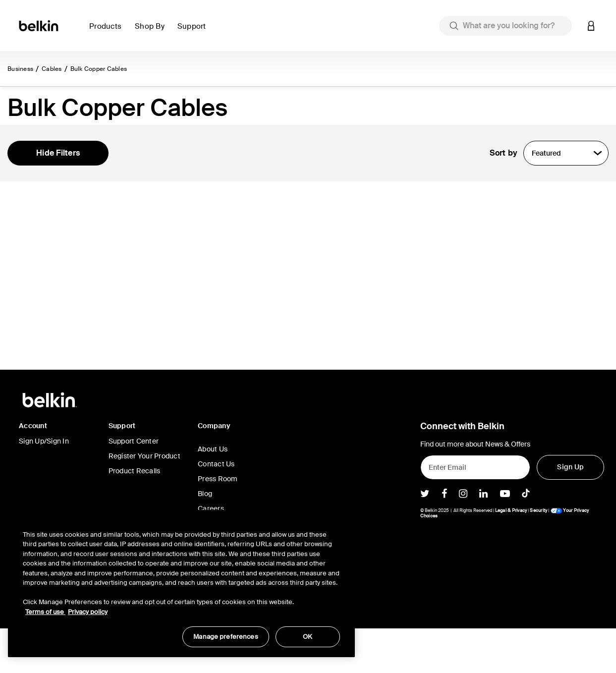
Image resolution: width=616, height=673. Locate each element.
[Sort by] (566, 153)
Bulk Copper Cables (99, 69)
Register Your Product (144, 501)
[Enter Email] (476, 512)
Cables (52, 69)
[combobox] (505, 26)
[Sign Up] (570, 512)
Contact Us (216, 508)
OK (308, 637)
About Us (213, 494)
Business (20, 69)
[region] (181, 584)
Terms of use (45, 612)
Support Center (134, 486)
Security (538, 555)
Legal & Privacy (511, 555)
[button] (108, 32)
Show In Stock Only (60, 200)
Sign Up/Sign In (44, 486)
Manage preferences (225, 637)
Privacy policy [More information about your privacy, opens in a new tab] (88, 612)
